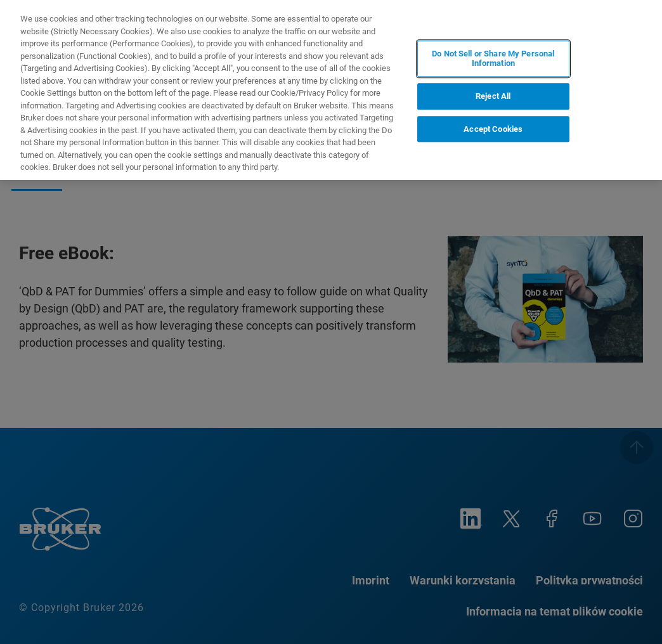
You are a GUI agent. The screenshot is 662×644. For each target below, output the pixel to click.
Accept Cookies (493, 129)
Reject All (493, 96)
